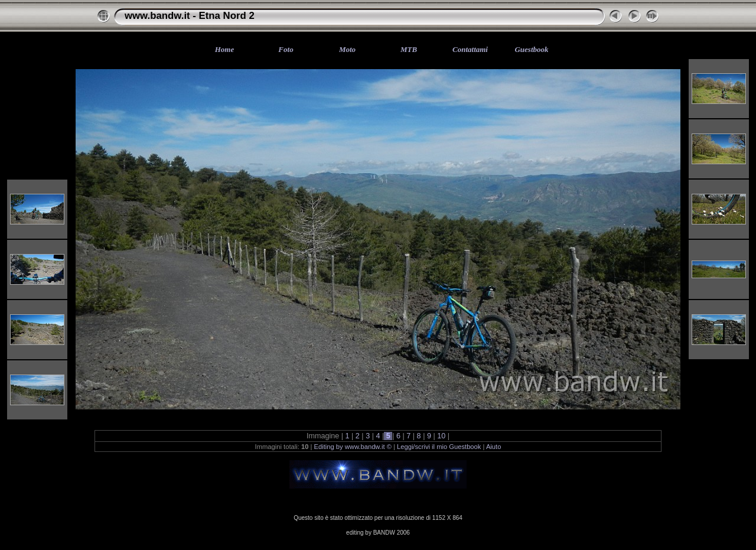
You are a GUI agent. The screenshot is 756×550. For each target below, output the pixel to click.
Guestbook (531, 49)
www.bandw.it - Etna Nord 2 (190, 16)
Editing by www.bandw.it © (353, 447)
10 (441, 436)
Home (225, 49)
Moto (347, 49)
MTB (409, 49)
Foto (286, 49)
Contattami (470, 49)
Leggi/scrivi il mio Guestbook (439, 447)
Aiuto (494, 447)
